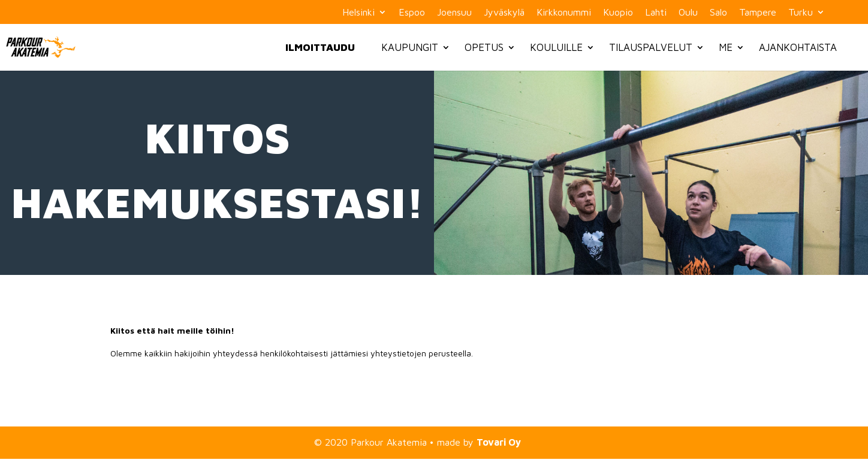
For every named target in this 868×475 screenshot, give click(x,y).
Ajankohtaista (798, 47)
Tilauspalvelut (651, 47)
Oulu (688, 12)
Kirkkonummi (564, 12)
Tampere (758, 12)
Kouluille (556, 47)
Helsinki (358, 12)
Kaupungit (410, 47)
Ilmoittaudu (320, 47)
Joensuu (454, 12)
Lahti (656, 12)
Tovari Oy (499, 442)
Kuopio (618, 12)
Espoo (412, 12)
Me (726, 47)
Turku (801, 12)
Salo (718, 12)
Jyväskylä (504, 12)
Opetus (484, 47)
